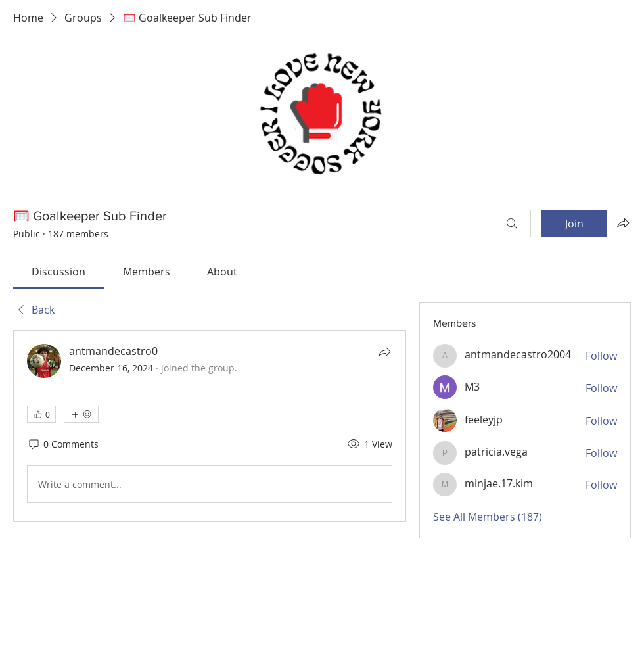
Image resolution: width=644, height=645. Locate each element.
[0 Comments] (63, 444)
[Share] (384, 352)
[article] (210, 426)
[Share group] (623, 223)
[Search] (512, 224)
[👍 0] (41, 414)
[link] (58, 272)
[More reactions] (81, 414)
